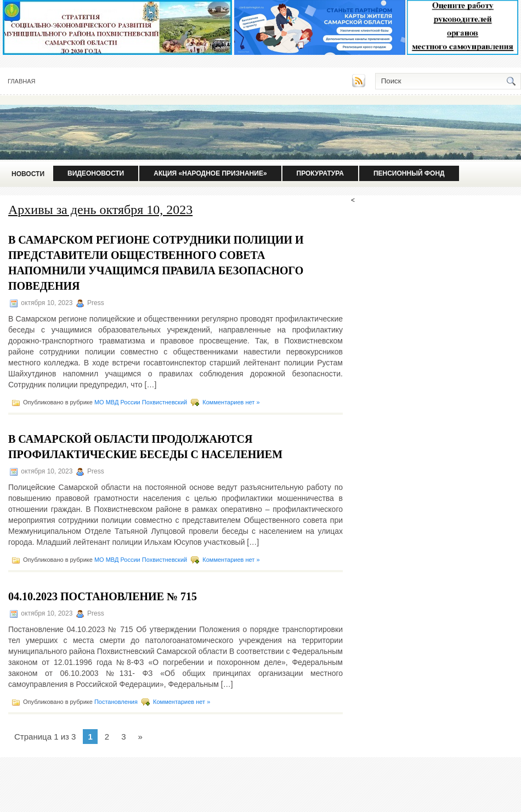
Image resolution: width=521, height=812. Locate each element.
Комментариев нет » (231, 402)
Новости (28, 174)
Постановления (116, 702)
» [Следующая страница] (140, 737)
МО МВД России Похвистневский (141, 402)
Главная (21, 81)
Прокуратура (320, 173)
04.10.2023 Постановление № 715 (103, 596)
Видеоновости (96, 173)
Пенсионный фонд (409, 173)
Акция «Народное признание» (210, 173)
